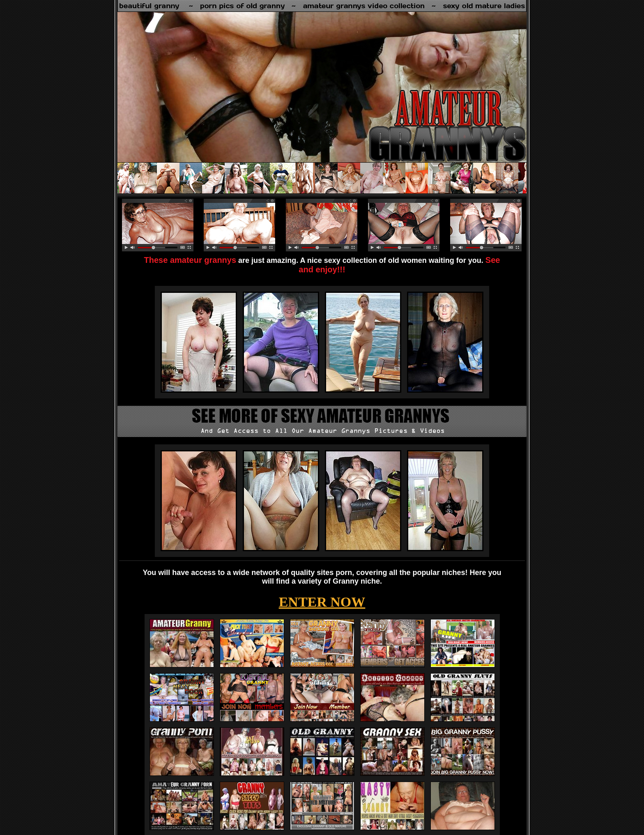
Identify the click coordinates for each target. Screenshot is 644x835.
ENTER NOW (322, 602)
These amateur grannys (190, 260)
